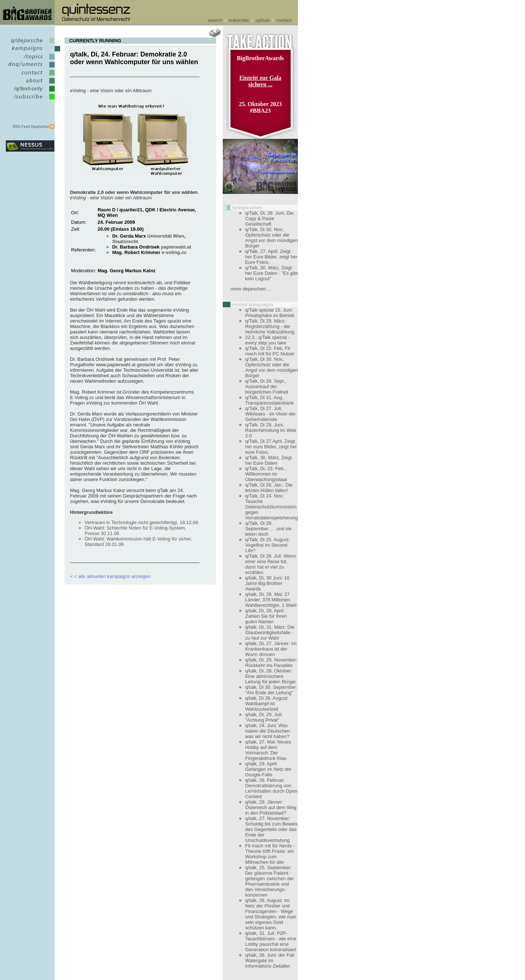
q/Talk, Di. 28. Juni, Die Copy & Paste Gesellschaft (269, 218)
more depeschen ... (251, 289)
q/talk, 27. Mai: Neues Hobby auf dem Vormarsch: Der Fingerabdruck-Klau (268, 750)
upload (263, 20)
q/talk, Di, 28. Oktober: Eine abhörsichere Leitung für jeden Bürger (270, 676)
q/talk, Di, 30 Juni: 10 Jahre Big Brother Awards (267, 583)
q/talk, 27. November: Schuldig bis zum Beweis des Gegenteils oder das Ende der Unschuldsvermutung (271, 829)
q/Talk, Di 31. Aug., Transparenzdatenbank (269, 400)
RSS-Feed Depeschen (31, 127)
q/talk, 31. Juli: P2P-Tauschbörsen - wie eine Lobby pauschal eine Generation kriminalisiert (271, 941)
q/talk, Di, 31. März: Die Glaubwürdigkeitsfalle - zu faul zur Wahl (270, 632)
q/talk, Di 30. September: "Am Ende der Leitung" (271, 690)
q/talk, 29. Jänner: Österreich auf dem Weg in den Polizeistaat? (271, 807)
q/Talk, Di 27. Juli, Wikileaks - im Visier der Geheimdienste (270, 414)
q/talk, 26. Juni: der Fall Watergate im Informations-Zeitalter (269, 961)
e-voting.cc (174, 252)
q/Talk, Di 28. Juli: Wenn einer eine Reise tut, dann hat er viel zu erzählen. (270, 564)
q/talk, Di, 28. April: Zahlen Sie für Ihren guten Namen (266, 616)
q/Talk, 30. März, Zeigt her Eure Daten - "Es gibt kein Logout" (271, 273)
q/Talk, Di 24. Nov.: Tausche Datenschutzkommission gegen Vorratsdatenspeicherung (271, 507)
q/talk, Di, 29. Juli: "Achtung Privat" (264, 717)
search (215, 20)
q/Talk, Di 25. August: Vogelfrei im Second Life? (267, 545)
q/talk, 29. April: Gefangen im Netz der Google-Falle (268, 769)
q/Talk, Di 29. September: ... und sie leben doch (268, 529)
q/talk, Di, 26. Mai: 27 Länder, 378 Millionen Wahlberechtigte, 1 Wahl (271, 600)
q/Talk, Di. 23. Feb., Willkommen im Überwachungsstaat (266, 474)
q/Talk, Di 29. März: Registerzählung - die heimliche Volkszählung (270, 326)
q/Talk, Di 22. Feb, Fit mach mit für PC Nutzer (270, 351)
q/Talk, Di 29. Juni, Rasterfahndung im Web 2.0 (271, 430)
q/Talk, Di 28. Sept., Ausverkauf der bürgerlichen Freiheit (267, 386)
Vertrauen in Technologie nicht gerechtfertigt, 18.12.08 (141, 522)
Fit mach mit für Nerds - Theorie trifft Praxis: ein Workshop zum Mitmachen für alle (270, 854)
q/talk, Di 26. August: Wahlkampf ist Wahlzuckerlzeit (267, 704)
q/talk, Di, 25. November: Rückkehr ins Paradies (271, 663)
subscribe (239, 20)
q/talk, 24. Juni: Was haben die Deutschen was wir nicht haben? (267, 731)
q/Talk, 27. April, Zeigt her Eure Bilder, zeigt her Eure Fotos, (271, 257)
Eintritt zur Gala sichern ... (260, 81)
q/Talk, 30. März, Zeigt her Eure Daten (268, 460)
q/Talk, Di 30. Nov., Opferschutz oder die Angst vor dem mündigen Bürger (271, 238)
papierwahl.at (176, 247)
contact (284, 20)
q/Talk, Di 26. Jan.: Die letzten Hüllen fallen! (269, 488)
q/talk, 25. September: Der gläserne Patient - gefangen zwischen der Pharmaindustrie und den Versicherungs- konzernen (269, 881)
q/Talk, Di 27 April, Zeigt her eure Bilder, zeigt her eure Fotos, (271, 447)
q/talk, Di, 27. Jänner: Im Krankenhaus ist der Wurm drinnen (271, 649)
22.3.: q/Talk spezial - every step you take (267, 340)
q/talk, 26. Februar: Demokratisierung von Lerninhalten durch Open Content (271, 788)
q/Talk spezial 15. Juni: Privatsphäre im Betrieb (270, 313)
